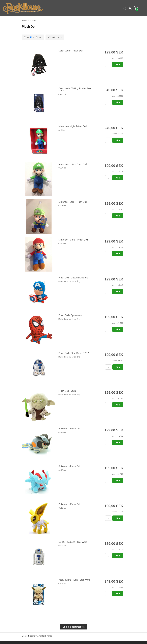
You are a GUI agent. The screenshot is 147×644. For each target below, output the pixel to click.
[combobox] (55, 37)
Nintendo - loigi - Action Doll (73, 126)
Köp (118, 64)
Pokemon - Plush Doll (69, 429)
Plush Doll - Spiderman (70, 315)
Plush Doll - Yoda (67, 391)
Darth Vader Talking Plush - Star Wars (75, 90)
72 (38, 37)
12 (27, 37)
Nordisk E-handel (46, 636)
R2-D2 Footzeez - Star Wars (73, 542)
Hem (24, 20)
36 (33, 37)
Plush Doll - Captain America (73, 278)
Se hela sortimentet (73, 627)
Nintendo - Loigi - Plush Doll (73, 164)
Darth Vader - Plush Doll (71, 51)
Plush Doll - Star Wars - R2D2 (74, 353)
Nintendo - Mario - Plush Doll (73, 240)
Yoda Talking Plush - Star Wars (74, 580)
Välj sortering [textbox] (54, 37)
